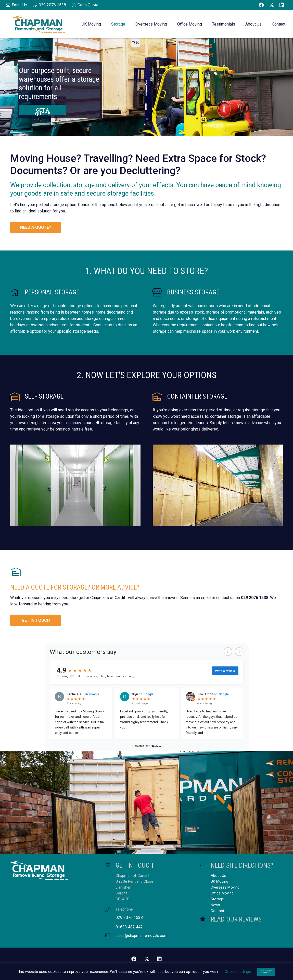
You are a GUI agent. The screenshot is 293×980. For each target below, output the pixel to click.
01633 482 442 (129, 927)
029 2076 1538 (129, 918)
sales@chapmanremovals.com (142, 936)
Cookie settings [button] (238, 972)
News (215, 905)
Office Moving (222, 893)
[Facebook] (261, 5)
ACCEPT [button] (266, 972)
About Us (218, 876)
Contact (217, 911)
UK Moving (219, 881)
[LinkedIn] (282, 5)
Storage (217, 899)
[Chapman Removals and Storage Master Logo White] (52, 870)
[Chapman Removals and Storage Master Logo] (39, 24)
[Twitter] (272, 5)
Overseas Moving (225, 887)
